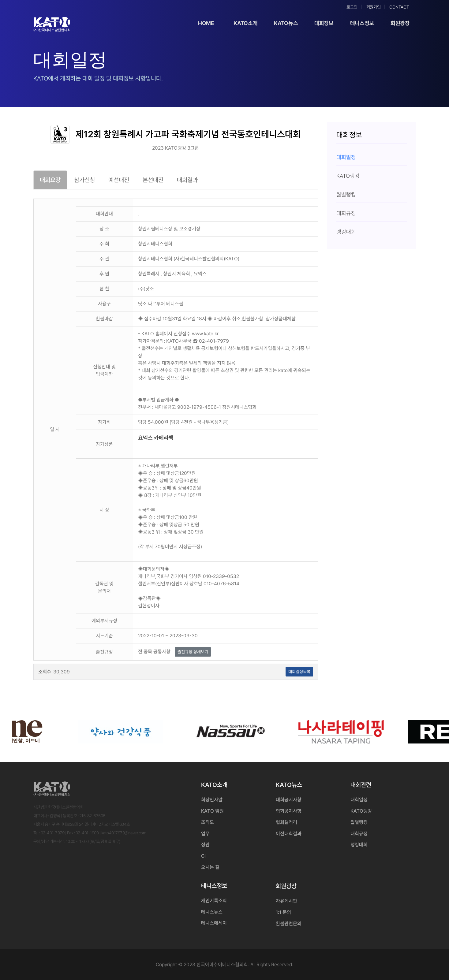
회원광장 (400, 23)
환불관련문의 (289, 924)
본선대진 (153, 180)
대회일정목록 (299, 672)
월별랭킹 (359, 822)
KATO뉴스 (286, 23)
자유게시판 (286, 901)
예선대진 (119, 180)
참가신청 (84, 180)
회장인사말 (212, 800)
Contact (399, 7)
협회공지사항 (289, 811)
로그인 (352, 7)
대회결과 (187, 180)
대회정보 (324, 23)
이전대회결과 (289, 834)
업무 (205, 834)
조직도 (208, 822)
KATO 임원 (212, 811)
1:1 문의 (283, 912)
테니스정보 (362, 23)
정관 (205, 845)
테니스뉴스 (212, 912)
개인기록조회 (214, 901)
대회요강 (50, 180)
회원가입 (374, 7)
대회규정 (359, 834)
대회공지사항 (289, 800)
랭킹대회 (359, 845)
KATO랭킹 (361, 811)
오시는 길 (210, 867)
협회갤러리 (286, 822)
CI (203, 856)
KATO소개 (245, 23)
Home (206, 23)
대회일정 (359, 800)
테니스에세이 (214, 923)
